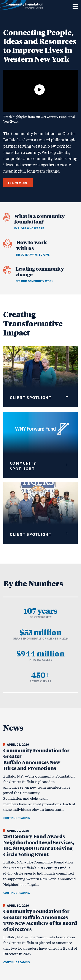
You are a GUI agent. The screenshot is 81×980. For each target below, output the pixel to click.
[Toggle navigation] (75, 6)
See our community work (35, 281)
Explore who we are (29, 228)
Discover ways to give (33, 255)
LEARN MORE (18, 183)
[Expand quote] (67, 396)
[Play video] (40, 90)
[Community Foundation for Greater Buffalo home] (22, 6)
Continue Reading (17, 818)
